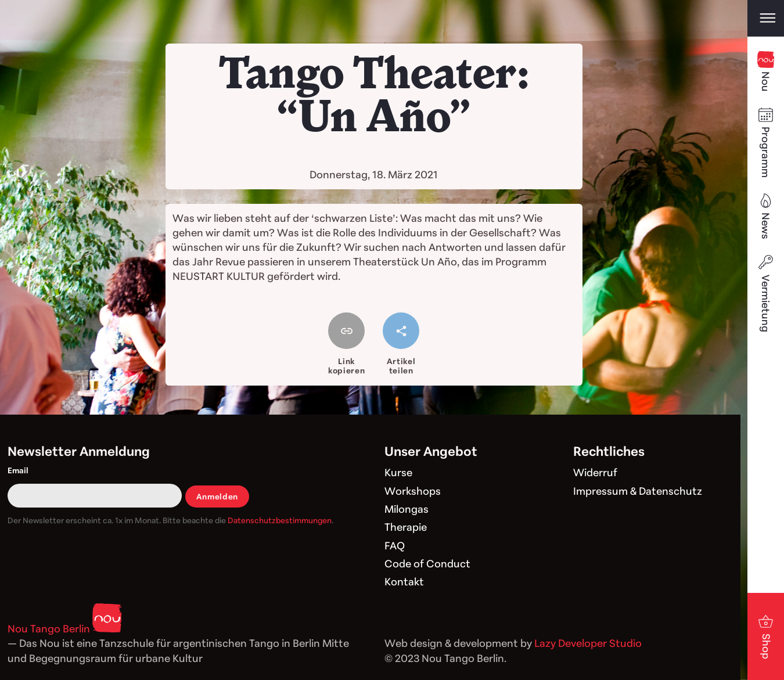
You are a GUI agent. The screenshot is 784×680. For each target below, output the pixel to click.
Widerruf (595, 472)
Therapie (406, 527)
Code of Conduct (427, 563)
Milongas (407, 509)
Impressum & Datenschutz (638, 491)
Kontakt (404, 581)
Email (18, 470)
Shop (766, 636)
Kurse (398, 472)
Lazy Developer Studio (588, 643)
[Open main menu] (766, 18)
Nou (766, 71)
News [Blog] (766, 216)
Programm (766, 142)
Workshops (413, 491)
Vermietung (766, 293)
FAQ (395, 545)
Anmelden (217, 496)
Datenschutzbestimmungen (280, 520)
